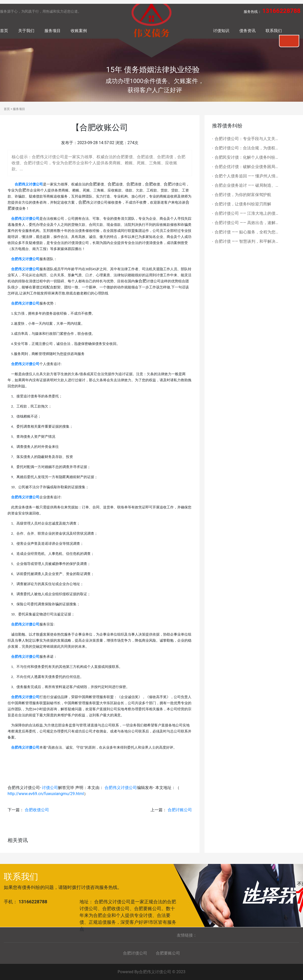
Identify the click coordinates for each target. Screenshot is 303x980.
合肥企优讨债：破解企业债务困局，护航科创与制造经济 (247, 167)
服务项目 (53, 31)
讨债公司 (50, 788)
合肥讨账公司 (180, 810)
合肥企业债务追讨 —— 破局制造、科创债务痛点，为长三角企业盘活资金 (247, 185)
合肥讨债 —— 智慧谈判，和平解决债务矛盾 (247, 241)
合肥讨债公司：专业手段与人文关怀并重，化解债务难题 (247, 139)
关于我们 (26, 31)
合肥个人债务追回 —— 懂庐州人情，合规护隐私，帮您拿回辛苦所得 (247, 176)
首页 (4, 31)
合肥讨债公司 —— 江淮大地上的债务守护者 (247, 213)
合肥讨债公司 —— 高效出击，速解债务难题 (247, 223)
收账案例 (79, 31)
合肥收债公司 (37, 810)
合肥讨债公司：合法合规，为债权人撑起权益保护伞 (247, 148)
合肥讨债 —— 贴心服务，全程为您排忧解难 (247, 232)
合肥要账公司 (168, 953)
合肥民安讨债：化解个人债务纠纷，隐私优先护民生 (247, 157)
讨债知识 (221, 31)
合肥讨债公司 (135, 953)
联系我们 (274, 31)
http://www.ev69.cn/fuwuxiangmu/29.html (46, 794)
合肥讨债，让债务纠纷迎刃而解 (243, 204)
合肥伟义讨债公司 (121, 788)
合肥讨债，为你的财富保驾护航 (243, 195)
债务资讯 (247, 31)
